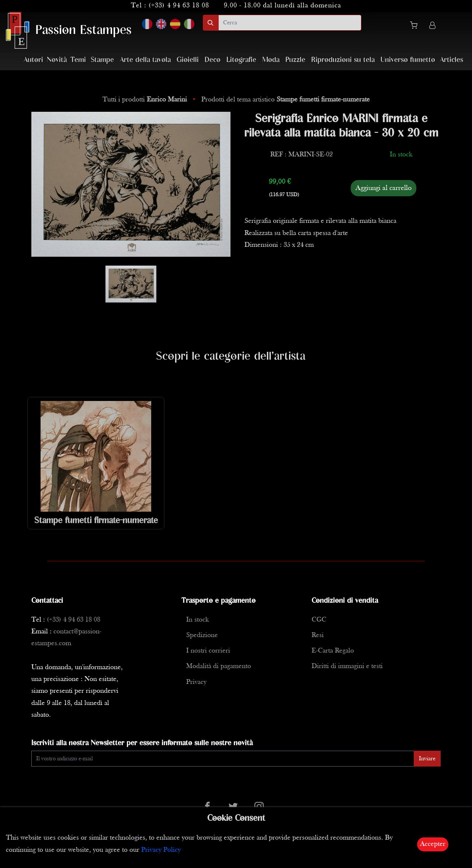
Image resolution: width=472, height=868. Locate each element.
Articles (452, 60)
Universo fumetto (408, 60)
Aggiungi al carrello (383, 188)
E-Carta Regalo (333, 651)
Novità (57, 60)
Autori (33, 60)
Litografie (241, 60)
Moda (271, 60)
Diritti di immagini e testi (347, 666)
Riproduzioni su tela (343, 60)
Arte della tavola (145, 60)
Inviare (427, 759)
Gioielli (188, 60)
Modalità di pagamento (219, 666)
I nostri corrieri (208, 651)
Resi (318, 635)
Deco (213, 60)
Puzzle (295, 60)
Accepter (433, 844)
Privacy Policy (161, 850)
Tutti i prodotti (146, 100)
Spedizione (202, 635)
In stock (197, 620)
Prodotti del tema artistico (286, 100)
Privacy (196, 682)
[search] (290, 23)
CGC (319, 620)
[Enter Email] (223, 759)
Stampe (102, 60)
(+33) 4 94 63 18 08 (179, 6)
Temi (78, 60)
